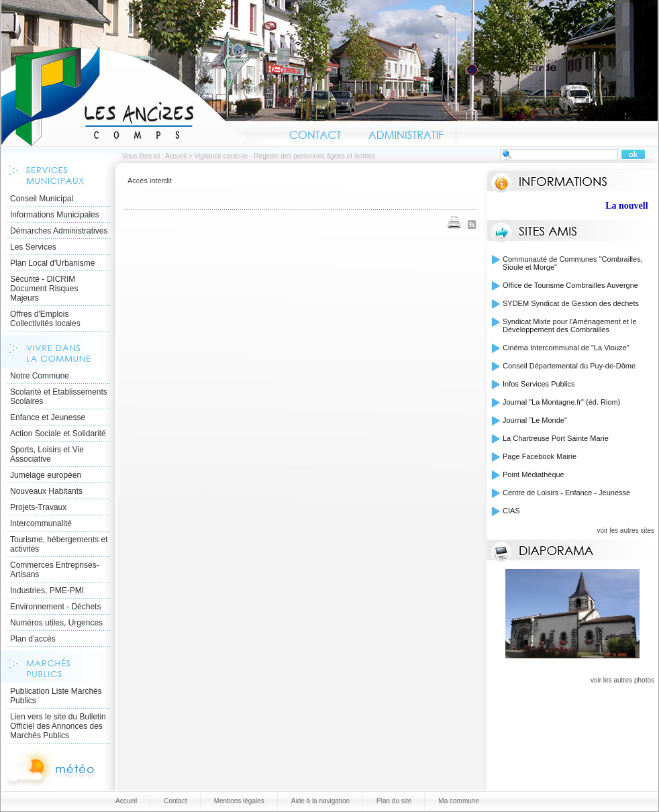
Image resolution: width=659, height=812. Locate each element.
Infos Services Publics (539, 384)
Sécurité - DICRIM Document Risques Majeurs (44, 289)
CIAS (511, 511)
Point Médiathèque (534, 474)
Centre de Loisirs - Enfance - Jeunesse (566, 493)
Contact (316, 133)
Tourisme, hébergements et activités (59, 544)
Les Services (33, 247)
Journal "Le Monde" (535, 420)
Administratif (405, 133)
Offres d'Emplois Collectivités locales (45, 319)
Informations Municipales (55, 215)
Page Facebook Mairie (540, 456)
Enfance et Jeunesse (48, 417)
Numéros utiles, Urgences (56, 623)
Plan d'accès (33, 639)
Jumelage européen (46, 475)
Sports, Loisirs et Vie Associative (47, 454)
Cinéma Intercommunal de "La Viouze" (566, 348)
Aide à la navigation (320, 801)
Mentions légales (239, 801)
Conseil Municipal (42, 199)
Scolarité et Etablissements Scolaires (59, 397)
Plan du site (394, 801)
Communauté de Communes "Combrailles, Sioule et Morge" (573, 263)
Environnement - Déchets (55, 607)
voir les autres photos (622, 680)
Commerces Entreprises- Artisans (55, 570)
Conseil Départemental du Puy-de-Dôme (569, 366)
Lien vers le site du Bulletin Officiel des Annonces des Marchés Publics (58, 726)
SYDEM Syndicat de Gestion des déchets (571, 303)
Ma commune (459, 801)
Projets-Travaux (38, 507)
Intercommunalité (41, 523)
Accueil (139, 97)
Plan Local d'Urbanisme (52, 263)
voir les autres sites (625, 530)
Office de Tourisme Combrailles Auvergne (570, 285)
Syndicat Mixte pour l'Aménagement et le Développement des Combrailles (570, 325)
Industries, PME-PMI (47, 591)
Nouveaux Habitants (46, 491)
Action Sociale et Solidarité (58, 434)
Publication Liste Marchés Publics (56, 696)
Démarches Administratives (59, 231)
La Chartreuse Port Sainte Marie (556, 438)
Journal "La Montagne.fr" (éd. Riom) (561, 402)
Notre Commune (40, 376)
